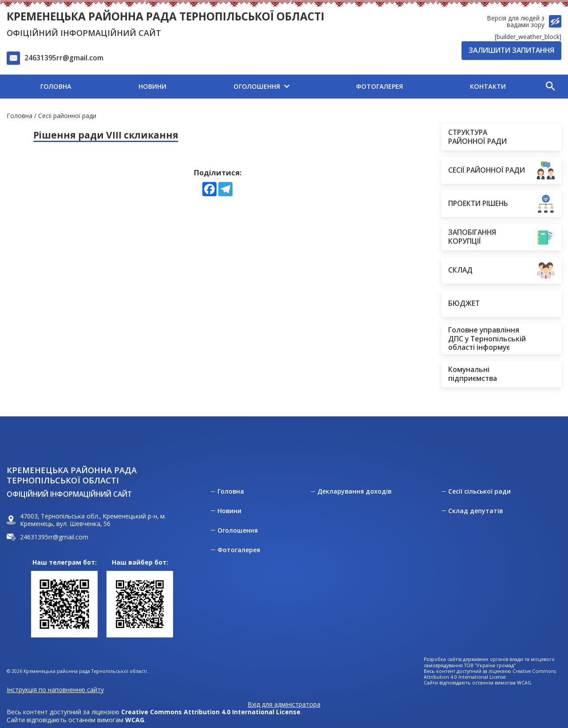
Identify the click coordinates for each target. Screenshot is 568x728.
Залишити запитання (511, 50)
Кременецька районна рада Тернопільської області (166, 16)
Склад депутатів (475, 511)
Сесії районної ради (67, 116)
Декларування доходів (354, 491)
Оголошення (238, 530)
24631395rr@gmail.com (64, 58)
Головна (20, 116)
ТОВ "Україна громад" (490, 666)
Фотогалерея (239, 550)
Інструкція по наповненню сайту (55, 690)
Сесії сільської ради (479, 491)
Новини (229, 511)
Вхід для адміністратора (284, 704)
